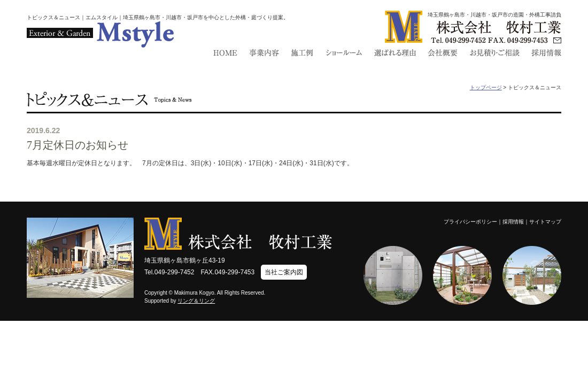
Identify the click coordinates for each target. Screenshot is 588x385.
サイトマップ (545, 222)
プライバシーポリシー (470, 222)
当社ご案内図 (284, 272)
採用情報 (513, 222)
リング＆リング (196, 301)
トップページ (486, 87)
